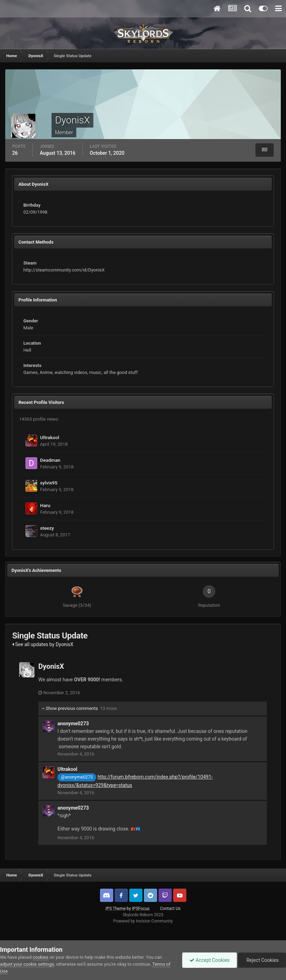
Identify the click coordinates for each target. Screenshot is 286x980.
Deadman (50, 460)
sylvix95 (49, 483)
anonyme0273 (73, 723)
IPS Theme (116, 909)
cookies (41, 957)
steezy (47, 528)
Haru (45, 505)
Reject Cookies (262, 960)
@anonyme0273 (77, 777)
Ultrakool (50, 437)
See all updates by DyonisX (43, 644)
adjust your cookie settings (27, 964)
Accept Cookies (210, 960)
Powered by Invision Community (143, 921)
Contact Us (170, 909)
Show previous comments (79, 708)
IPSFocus (141, 909)
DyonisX (51, 666)
